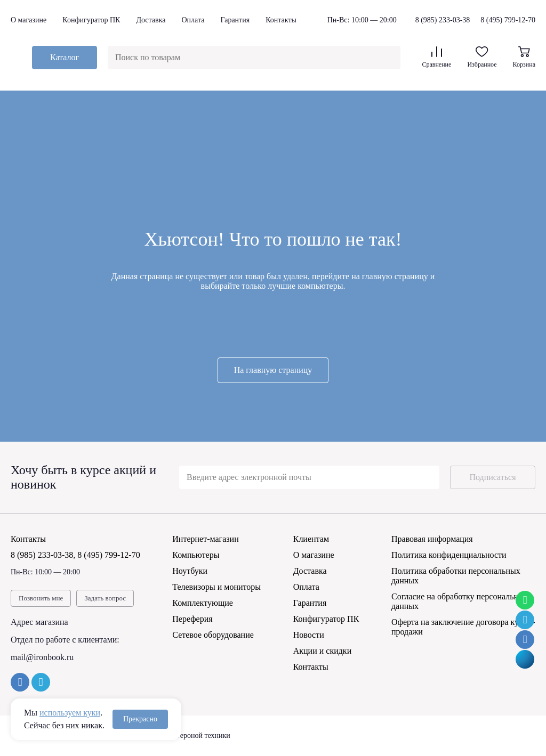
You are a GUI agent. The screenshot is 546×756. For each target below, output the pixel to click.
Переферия (192, 619)
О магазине (29, 20)
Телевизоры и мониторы (216, 587)
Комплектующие (203, 603)
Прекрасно (140, 719)
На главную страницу (273, 370)
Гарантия (235, 20)
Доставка (151, 20)
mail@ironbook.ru (42, 657)
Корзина (524, 57)
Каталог (65, 57)
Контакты (281, 20)
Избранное (482, 57)
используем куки (70, 713)
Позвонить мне (41, 598)
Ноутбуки (190, 571)
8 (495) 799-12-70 (508, 20)
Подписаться (492, 477)
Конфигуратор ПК (91, 20)
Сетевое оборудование (213, 635)
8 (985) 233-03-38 (443, 20)
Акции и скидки (323, 651)
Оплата (193, 20)
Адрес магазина (39, 622)
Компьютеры (196, 555)
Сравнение (436, 57)
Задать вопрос (105, 598)
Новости (309, 635)
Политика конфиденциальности (449, 555)
